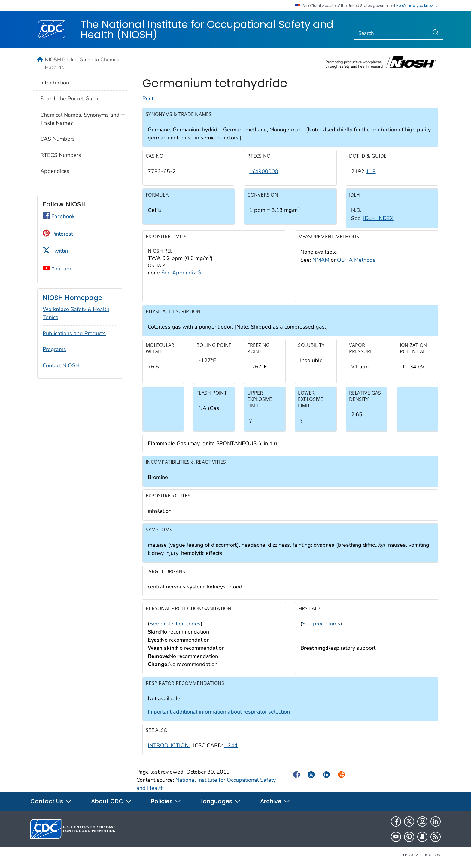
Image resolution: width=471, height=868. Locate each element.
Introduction (55, 83)
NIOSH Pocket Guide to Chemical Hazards (83, 63)
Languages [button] (221, 801)
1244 (231, 745)
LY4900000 (264, 171)
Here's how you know (417, 6)
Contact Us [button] (51, 801)
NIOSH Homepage (72, 298)
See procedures (321, 624)
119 (371, 171)
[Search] (392, 33)
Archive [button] (275, 801)
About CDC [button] (111, 801)
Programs (54, 349)
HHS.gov (409, 855)
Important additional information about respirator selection (219, 712)
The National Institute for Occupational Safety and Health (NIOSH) (207, 29)
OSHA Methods (356, 260)
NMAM (321, 260)
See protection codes (175, 624)
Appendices (55, 171)
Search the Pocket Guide (70, 99)
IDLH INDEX (378, 218)
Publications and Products (74, 333)
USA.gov (432, 855)
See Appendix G (181, 273)
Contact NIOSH (61, 365)
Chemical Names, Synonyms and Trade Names (80, 119)
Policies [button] (166, 801)
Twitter (56, 251)
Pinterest (58, 234)
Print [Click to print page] (148, 99)
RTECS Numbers (61, 155)
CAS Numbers (58, 139)
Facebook (59, 216)
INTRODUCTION (169, 745)
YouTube (58, 269)
